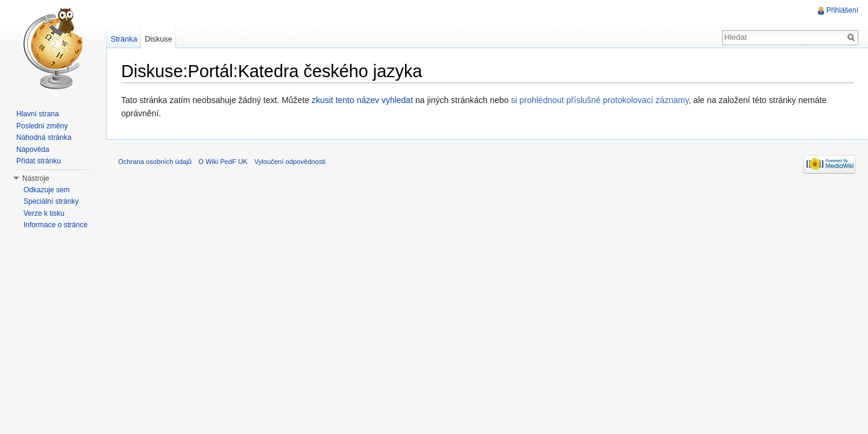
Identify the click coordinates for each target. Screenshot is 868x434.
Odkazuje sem (47, 190)
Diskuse (159, 39)
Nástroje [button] (36, 178)
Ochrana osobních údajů (155, 162)
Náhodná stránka (44, 137)
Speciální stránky (51, 201)
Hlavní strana (38, 114)
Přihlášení (842, 10)
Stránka (124, 39)
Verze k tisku (44, 213)
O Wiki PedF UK (223, 162)
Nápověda (33, 149)
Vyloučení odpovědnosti (290, 162)
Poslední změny (42, 126)
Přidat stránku (39, 161)
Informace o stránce (55, 225)
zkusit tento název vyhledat (362, 100)
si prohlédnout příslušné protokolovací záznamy (600, 100)
